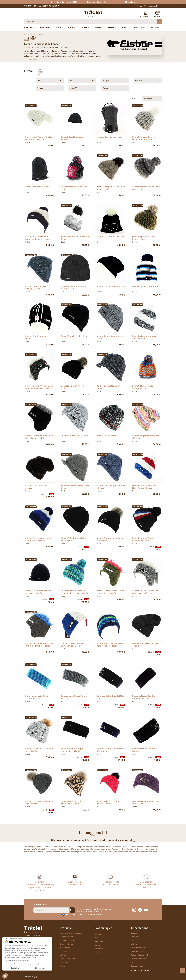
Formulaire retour (42, 6)
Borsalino (99, 941)
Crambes (99, 949)
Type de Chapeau (67, 959)
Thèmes (63, 951)
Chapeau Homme (67, 940)
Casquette (64, 962)
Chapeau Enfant (67, 944)
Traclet (98, 952)
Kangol (98, 938)
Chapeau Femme (67, 937)
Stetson (99, 934)
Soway (98, 945)
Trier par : (136, 99)
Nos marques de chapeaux (71, 933)
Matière (63, 955)
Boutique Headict (138, 966)
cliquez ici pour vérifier (115, 914)
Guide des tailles (138, 951)
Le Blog (56, 6)
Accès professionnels (140, 955)
